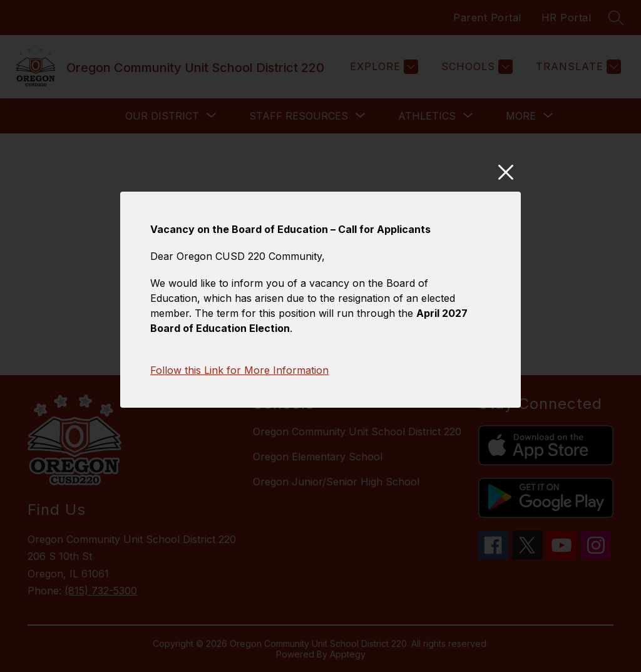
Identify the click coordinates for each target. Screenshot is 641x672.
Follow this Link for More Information (239, 378)
